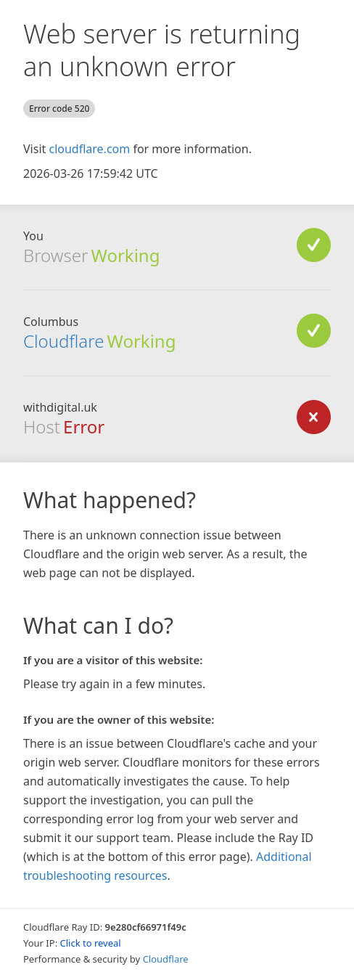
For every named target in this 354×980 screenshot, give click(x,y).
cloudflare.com (89, 149)
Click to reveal (91, 943)
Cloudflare (63, 341)
